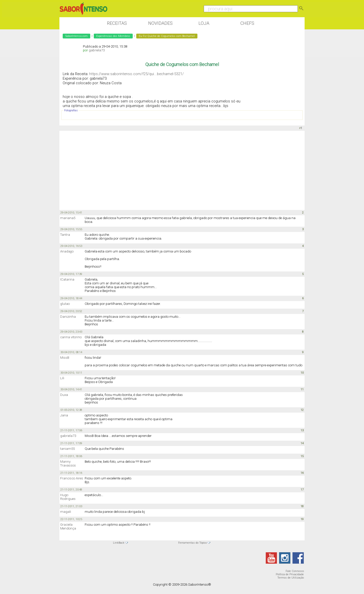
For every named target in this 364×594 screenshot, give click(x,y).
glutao (65, 304)
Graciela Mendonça (68, 526)
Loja (204, 23)
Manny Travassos (68, 463)
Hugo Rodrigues (68, 497)
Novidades (160, 23)
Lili (62, 378)
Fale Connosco (295, 571)
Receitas (117, 23)
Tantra (65, 235)
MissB (65, 358)
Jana (64, 415)
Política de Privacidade (290, 574)
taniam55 (67, 449)
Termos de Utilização (291, 578)
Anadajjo (67, 251)
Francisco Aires (72, 478)
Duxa (64, 395)
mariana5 (68, 218)
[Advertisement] (182, 170)
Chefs (247, 23)
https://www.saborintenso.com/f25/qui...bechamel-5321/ (136, 74)
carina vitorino (71, 337)
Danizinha (68, 317)
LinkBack (119, 543)
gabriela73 (97, 50)
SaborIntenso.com (76, 36)
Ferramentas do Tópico (192, 543)
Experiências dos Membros (113, 36)
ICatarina (67, 279)
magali (66, 512)
